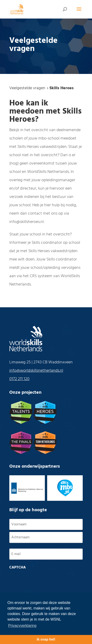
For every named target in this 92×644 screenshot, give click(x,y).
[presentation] (45, 581)
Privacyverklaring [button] (22, 626)
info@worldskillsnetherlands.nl (36, 371)
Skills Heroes (62, 88)
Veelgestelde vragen (27, 88)
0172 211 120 (19, 379)
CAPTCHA (18, 568)
